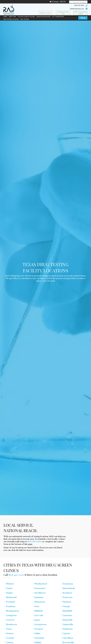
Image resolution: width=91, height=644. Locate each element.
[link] (5, 17)
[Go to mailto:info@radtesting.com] (63, 9)
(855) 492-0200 (34, 542)
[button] (46, 13)
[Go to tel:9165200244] (63, 5)
